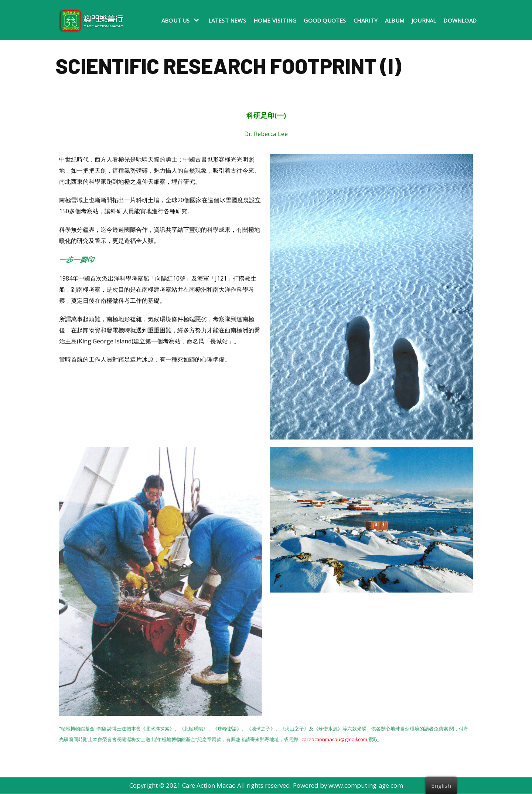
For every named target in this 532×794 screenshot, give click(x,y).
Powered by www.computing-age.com (349, 786)
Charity (366, 20)
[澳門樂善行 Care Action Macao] (90, 20)
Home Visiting (275, 20)
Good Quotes (325, 20)
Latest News (227, 20)
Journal (424, 20)
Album (395, 20)
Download (460, 20)
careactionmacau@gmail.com (334, 740)
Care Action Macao (209, 786)
